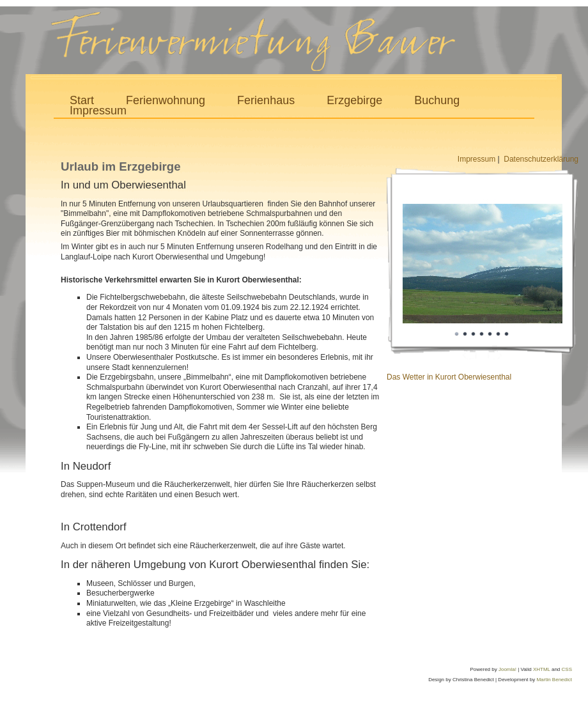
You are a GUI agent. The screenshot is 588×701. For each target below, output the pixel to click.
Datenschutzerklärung (541, 159)
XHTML (542, 669)
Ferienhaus (266, 101)
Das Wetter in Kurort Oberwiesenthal (449, 377)
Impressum (98, 111)
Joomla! (507, 669)
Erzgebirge (354, 101)
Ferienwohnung (166, 101)
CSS (567, 669)
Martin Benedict (554, 680)
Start (82, 101)
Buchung (437, 101)
